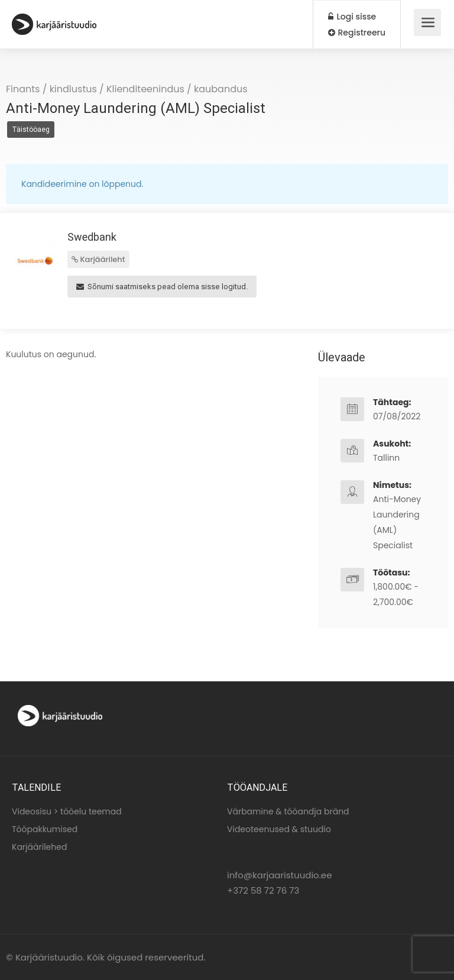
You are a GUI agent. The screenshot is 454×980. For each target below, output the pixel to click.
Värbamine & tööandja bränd (288, 811)
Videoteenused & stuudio (279, 829)
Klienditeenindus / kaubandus (177, 89)
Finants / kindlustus (51, 89)
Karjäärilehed (39, 847)
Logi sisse (352, 17)
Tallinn (386, 458)
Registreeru (357, 33)
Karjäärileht (98, 259)
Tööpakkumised (45, 829)
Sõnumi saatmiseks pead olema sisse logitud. (162, 287)
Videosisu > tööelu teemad (67, 811)
